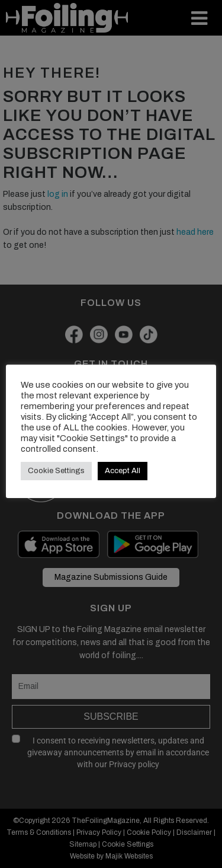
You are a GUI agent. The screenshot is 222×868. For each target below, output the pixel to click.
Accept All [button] (123, 471)
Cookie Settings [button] (56, 471)
